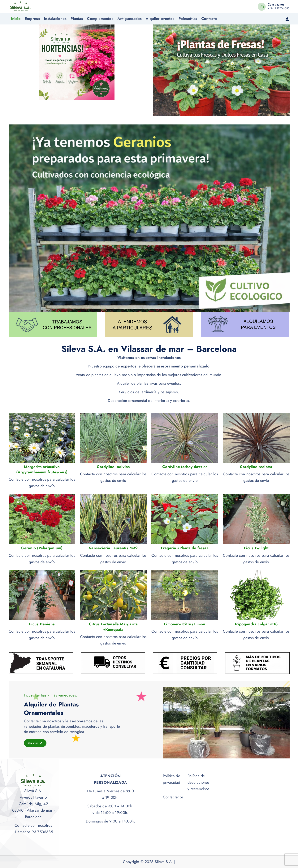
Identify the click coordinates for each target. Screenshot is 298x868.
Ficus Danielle (42, 624)
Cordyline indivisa (113, 467)
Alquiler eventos (160, 19)
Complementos (100, 19)
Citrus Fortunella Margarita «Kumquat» (113, 627)
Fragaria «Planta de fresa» (185, 548)
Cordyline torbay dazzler (185, 467)
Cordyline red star (256, 467)
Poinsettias (188, 19)
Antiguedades (129, 19)
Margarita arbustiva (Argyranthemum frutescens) (42, 470)
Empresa (32, 19)
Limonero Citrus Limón (185, 624)
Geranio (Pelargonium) (42, 548)
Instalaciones (55, 19)
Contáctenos (173, 797)
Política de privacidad (172, 779)
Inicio (16, 19)
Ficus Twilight (256, 548)
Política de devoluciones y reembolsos (198, 782)
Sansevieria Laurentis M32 (113, 548)
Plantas (77, 19)
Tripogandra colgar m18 (256, 624)
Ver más (36, 743)
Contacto (209, 19)
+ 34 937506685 (279, 8)
